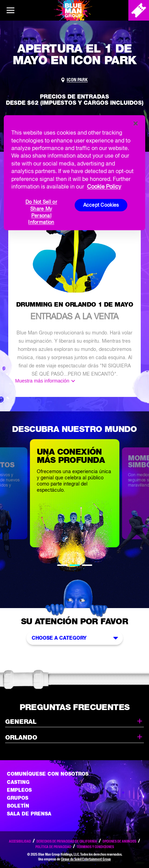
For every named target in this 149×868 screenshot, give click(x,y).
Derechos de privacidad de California (67, 841)
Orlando (74, 737)
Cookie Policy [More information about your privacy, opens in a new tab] (104, 186)
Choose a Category (76, 638)
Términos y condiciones (95, 847)
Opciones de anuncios (119, 841)
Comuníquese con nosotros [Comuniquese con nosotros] (48, 774)
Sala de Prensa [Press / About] (29, 814)
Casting (18, 782)
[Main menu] (10, 10)
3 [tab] (87, 565)
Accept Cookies (101, 205)
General (74, 721)
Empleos (19, 790)
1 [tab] (62, 565)
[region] (74, 173)
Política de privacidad (53, 847)
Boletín (18, 806)
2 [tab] (75, 565)
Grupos (18, 798)
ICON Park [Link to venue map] (77, 80)
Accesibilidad (20, 841)
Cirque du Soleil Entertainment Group (86, 859)
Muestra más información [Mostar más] (42, 381)
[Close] (136, 124)
